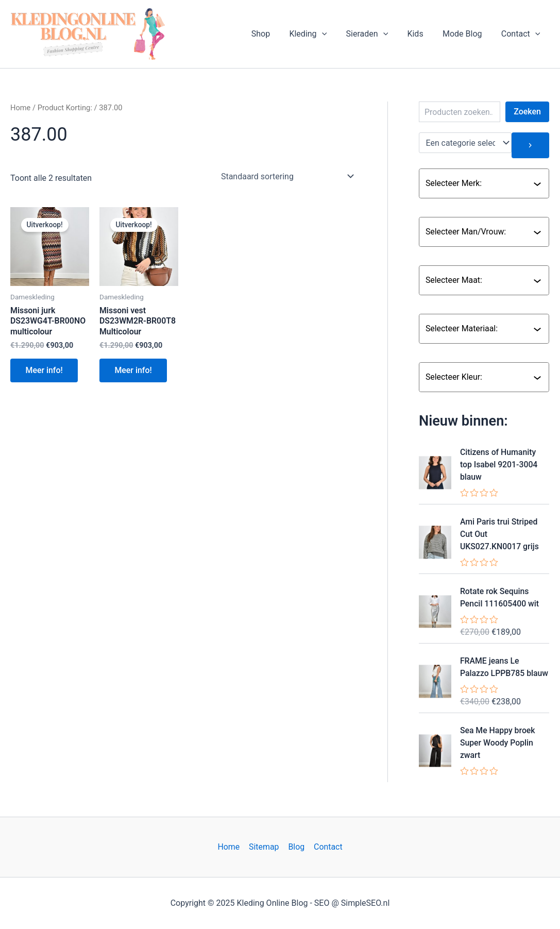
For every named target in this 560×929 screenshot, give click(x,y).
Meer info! (45, 371)
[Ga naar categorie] (530, 145)
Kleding (320, 34)
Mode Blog (466, 34)
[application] (334, 34)
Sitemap (265, 847)
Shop (276, 34)
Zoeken (527, 112)
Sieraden (377, 34)
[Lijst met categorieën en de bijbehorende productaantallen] (465, 143)
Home (21, 108)
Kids (422, 34)
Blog (296, 847)
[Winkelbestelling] (287, 176)
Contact (522, 34)
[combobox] (479, 183)
